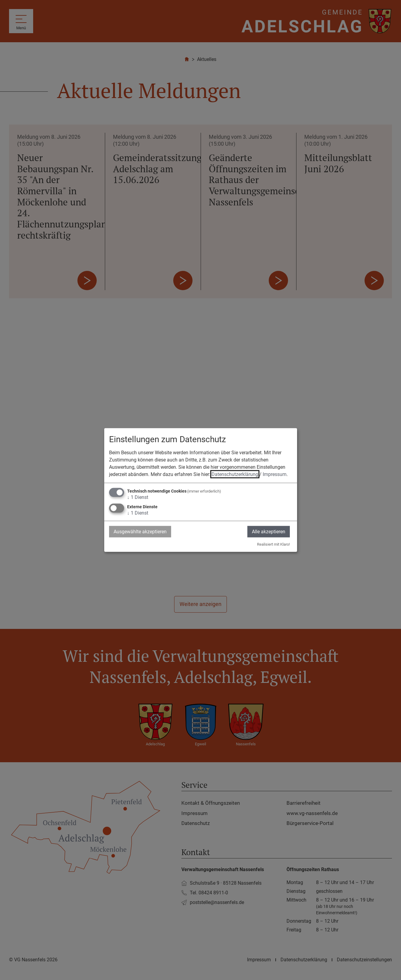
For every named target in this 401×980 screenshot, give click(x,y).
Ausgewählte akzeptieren (140, 531)
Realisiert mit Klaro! (273, 544)
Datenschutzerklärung (235, 474)
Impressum (275, 474)
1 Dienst (138, 497)
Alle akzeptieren (269, 531)
